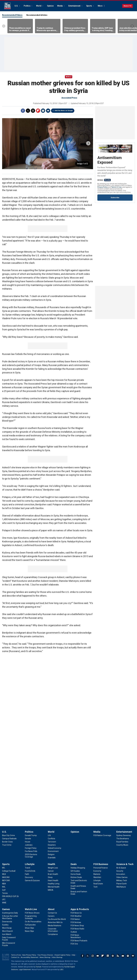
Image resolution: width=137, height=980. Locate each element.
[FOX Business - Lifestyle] (97, 880)
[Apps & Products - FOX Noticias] (76, 922)
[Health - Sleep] (50, 877)
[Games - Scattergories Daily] (10, 913)
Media (60, 6)
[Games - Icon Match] (7, 934)
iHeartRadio (133, 956)
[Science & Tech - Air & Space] (121, 868)
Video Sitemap (57, 957)
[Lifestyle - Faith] (27, 874)
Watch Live (31, 909)
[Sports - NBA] (4, 884)
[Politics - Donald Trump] (31, 835)
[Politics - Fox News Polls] (31, 851)
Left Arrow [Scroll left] (4, 26)
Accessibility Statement (30, 957)
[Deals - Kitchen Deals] (76, 877)
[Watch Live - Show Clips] (29, 928)
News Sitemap (45, 957)
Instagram (93, 956)
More (100, 6)
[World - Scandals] (52, 858)
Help (73, 955)
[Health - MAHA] (51, 890)
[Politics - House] (28, 842)
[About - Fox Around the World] (57, 919)
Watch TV (128, 6)
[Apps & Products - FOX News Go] (76, 913)
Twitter (28, 111)
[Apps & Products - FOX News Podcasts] (79, 941)
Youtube (98, 956)
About (51, 909)
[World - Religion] (51, 854)
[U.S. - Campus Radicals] (9, 839)
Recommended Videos (12, 15)
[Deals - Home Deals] (76, 874)
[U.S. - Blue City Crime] (8, 835)
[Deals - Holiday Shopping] (78, 868)
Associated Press (69, 98)
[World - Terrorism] (52, 842)
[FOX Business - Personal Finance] (101, 868)
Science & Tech (125, 864)
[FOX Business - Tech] (95, 887)
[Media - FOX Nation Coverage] (102, 835)
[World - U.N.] (49, 835)
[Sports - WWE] (4, 903)
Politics (27, 6)
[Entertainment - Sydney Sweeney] (124, 835)
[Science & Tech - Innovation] (121, 874)
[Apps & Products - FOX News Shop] (77, 926)
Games (6, 909)
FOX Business (101, 864)
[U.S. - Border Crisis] (7, 842)
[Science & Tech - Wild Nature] (121, 887)
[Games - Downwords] (7, 922)
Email (48, 111)
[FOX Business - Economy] (97, 871)
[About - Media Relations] (55, 926)
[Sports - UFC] (4, 900)
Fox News (7, 6)
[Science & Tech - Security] (120, 871)
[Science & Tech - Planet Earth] (121, 884)
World (39, 6)
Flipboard (38, 111)
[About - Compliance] (53, 934)
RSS (118, 956)
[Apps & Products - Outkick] (74, 932)
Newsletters (123, 956)
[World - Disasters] (52, 845)
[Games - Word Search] (7, 931)
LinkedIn (108, 956)
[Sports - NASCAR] (6, 877)
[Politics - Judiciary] (29, 845)
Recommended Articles (37, 15)
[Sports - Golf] (4, 890)
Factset (39, 967)
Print (43, 111)
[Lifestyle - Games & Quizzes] (32, 880)
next (88, 143)
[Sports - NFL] (4, 868)
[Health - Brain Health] (53, 874)
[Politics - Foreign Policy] (31, 848)
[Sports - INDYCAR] (6, 880)
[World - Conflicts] (51, 839)
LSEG (61, 970)
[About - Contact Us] (52, 913)
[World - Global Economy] (55, 848)
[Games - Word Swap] (7, 928)
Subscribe (115, 198)
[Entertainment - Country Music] (122, 845)
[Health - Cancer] (51, 871)
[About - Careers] (51, 916)
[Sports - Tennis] (5, 893)
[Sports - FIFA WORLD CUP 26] (10, 896)
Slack (113, 956)
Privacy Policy (102, 187)
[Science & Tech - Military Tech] (122, 880)
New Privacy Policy (29, 955)
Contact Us (15, 957)
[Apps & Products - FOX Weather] (76, 916)
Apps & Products (80, 909)
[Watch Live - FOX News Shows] (32, 913)
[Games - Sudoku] (5, 925)
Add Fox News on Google (64, 111)
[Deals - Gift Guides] (75, 871)
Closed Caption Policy (62, 955)
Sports (89, 6)
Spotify (128, 956)
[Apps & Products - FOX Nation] (75, 919)
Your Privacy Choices (45, 955)
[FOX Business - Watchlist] (97, 877)
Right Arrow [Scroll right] (132, 26)
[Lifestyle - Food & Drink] (30, 871)
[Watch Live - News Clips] (29, 931)
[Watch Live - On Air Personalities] (33, 922)
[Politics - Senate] (28, 839)
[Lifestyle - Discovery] (29, 877)
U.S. (16, 6)
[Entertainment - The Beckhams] (123, 839)
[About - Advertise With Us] (55, 922)
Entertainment (75, 6)
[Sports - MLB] (4, 874)
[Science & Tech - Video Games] (122, 877)
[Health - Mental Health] (54, 887)
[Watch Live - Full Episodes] (30, 925)
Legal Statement (25, 970)
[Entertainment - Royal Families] (122, 842)
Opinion (50, 6)
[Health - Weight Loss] (53, 868)
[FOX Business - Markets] (97, 874)
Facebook (23, 111)
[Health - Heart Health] (53, 880)
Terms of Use (116, 187)
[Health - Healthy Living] (54, 884)
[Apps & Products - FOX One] (74, 944)
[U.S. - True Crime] (7, 845)
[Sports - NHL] (4, 887)
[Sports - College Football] (9, 871)
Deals (74, 864)
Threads (33, 111)
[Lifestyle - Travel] (27, 868)
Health (51, 864)
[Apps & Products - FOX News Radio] (77, 929)
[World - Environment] (53, 851)
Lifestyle (30, 864)
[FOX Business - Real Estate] (98, 884)
